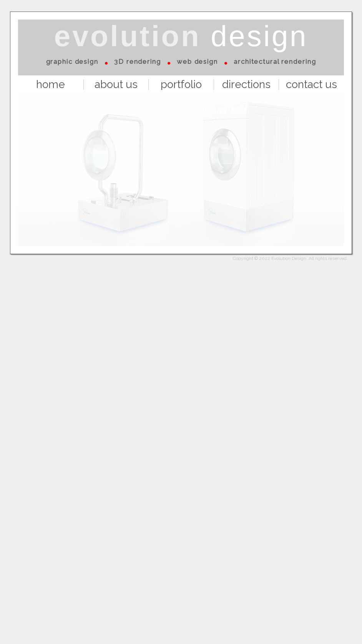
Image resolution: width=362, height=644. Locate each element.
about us (116, 85)
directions (246, 85)
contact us (311, 85)
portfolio (181, 85)
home (51, 85)
